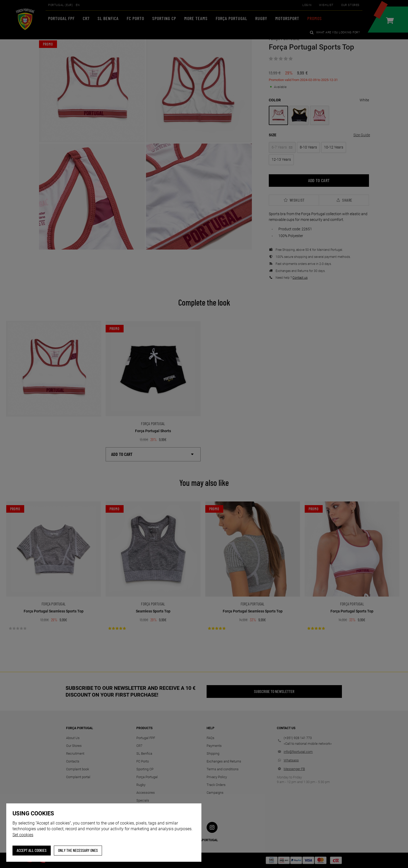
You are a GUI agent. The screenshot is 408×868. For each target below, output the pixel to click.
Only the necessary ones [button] (78, 850)
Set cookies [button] (23, 835)
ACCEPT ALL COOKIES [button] (32, 850)
